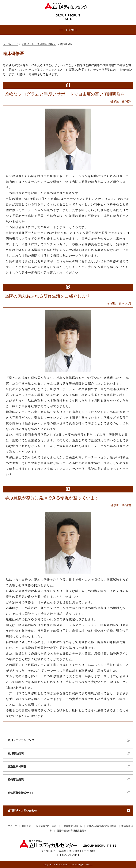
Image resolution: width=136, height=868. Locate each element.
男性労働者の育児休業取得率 (72, 831)
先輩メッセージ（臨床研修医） (39, 44)
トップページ (10, 44)
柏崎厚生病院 (16, 779)
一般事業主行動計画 (72, 826)
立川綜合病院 (16, 753)
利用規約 (26, 826)
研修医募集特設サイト (21, 793)
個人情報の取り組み (46, 826)
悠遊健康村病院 (17, 766)
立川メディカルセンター (22, 740)
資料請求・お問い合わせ (22, 810)
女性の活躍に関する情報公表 (102, 826)
